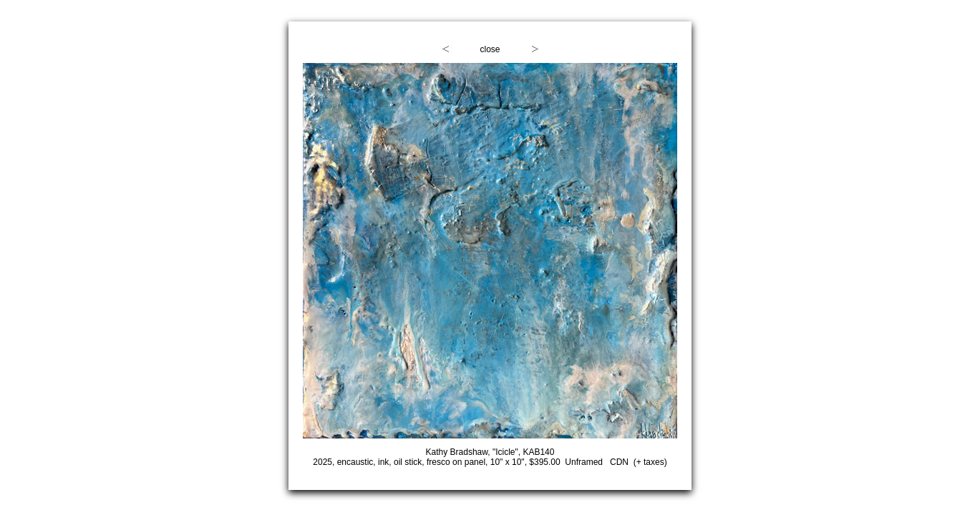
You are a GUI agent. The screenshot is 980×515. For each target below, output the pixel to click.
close (490, 49)
